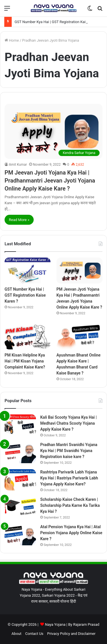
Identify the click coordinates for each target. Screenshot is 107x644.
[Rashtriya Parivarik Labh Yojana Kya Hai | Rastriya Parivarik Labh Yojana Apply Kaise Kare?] (20, 480)
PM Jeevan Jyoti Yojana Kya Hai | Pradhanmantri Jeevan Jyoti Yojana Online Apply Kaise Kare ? (50, 181)
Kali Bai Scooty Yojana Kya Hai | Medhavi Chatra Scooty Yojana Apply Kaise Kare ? (68, 423)
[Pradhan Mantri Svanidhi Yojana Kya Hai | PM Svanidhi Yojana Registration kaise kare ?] (20, 452)
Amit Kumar (18, 165)
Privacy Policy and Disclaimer (71, 634)
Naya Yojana (55, 624)
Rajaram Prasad (86, 624)
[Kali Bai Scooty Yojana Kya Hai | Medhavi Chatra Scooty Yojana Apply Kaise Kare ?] (20, 425)
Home (12, 40)
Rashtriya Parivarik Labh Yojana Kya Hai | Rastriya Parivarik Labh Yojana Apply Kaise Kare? (69, 478)
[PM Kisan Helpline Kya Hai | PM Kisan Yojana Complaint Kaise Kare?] (28, 336)
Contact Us (34, 634)
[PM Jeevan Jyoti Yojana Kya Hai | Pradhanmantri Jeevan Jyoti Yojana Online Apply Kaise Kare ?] (53, 131)
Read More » (19, 220)
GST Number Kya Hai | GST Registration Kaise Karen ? (59, 22)
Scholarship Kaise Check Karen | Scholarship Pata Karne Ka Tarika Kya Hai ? (70, 505)
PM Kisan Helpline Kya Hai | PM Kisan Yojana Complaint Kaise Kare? (25, 361)
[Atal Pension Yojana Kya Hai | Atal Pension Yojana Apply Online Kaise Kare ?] (20, 535)
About (16, 634)
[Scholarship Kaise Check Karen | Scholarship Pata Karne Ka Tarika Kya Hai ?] (20, 507)
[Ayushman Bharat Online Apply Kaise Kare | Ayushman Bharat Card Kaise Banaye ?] (79, 336)
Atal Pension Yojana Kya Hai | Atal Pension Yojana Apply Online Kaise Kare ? (71, 533)
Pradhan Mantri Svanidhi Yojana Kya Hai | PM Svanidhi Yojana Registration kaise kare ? (69, 451)
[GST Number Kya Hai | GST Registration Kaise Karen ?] (28, 271)
